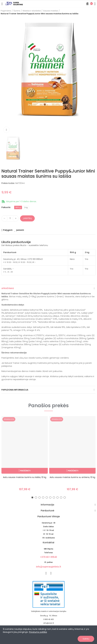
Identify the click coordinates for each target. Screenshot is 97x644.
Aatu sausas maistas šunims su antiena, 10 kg (72, 477)
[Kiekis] (10, 218)
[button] (32, 497)
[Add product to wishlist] (19, 230)
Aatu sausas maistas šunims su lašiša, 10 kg (25, 477)
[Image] (14, 3)
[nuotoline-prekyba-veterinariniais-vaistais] (49, 594)
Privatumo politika (38, 632)
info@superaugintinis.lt (49, 567)
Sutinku (86, 639)
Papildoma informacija (15, 390)
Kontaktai (49, 542)
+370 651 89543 (49, 557)
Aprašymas (8, 288)
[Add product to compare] (7, 230)
